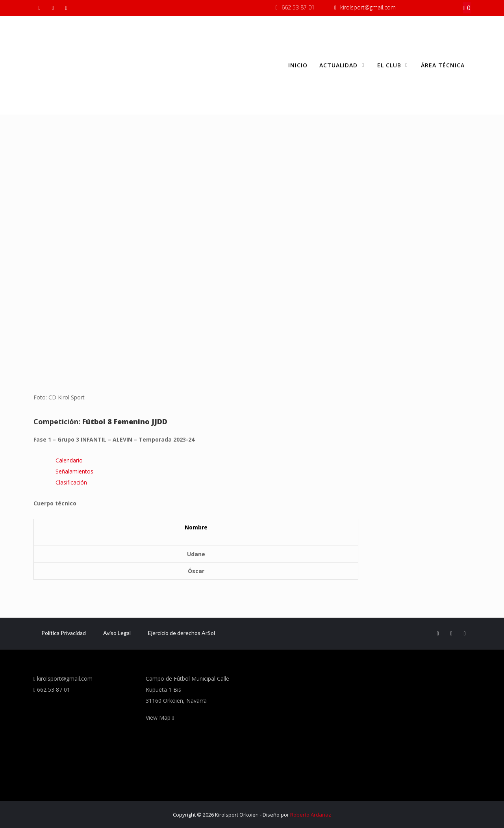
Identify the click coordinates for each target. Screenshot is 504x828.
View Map (160, 718)
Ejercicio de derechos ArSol (182, 633)
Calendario (69, 460)
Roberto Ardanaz (311, 815)
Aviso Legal (117, 633)
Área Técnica (443, 65)
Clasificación (71, 482)
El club (393, 65)
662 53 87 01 (298, 7)
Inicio (298, 65)
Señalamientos (74, 471)
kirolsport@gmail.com (368, 7)
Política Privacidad (64, 633)
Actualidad (342, 65)
